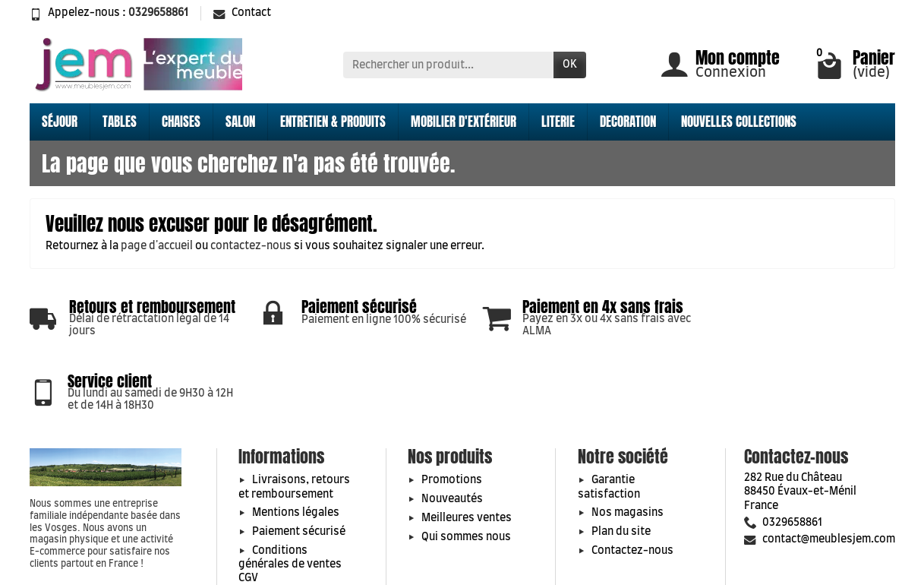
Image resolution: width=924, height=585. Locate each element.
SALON (240, 122)
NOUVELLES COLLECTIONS (739, 122)
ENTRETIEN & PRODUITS (333, 122)
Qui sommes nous (466, 478)
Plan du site (621, 473)
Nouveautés (452, 441)
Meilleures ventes (467, 459)
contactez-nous (251, 246)
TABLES (120, 122)
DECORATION (628, 122)
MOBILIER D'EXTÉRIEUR (464, 122)
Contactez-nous (632, 492)
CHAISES (181, 122)
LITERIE (558, 122)
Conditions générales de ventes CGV (290, 505)
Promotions (452, 422)
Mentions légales (296, 454)
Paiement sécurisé (299, 473)
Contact (242, 13)
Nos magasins (628, 454)
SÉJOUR (60, 122)
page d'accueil (157, 246)
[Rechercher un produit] (448, 65)
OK (570, 65)
